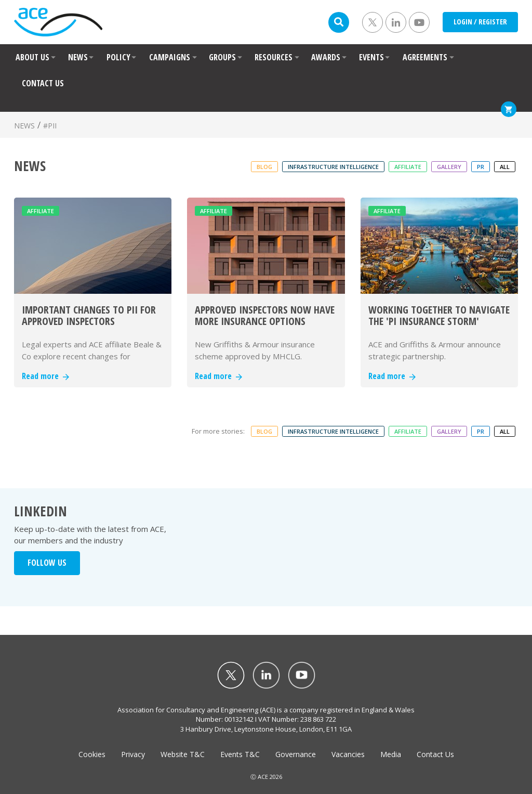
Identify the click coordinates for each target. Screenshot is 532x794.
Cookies (92, 754)
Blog (264, 167)
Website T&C (183, 754)
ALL (505, 167)
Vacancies (348, 754)
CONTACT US (43, 83)
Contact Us (435, 754)
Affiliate (408, 167)
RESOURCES (274, 57)
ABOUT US (32, 57)
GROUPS (222, 57)
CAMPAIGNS (170, 57)
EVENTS (371, 57)
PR (481, 167)
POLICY (118, 57)
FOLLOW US (47, 563)
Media (391, 754)
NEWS (78, 57)
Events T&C (240, 754)
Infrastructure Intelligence (333, 167)
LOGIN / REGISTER (480, 22)
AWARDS (326, 57)
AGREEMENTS (425, 57)
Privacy (133, 754)
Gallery (449, 167)
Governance (296, 754)
